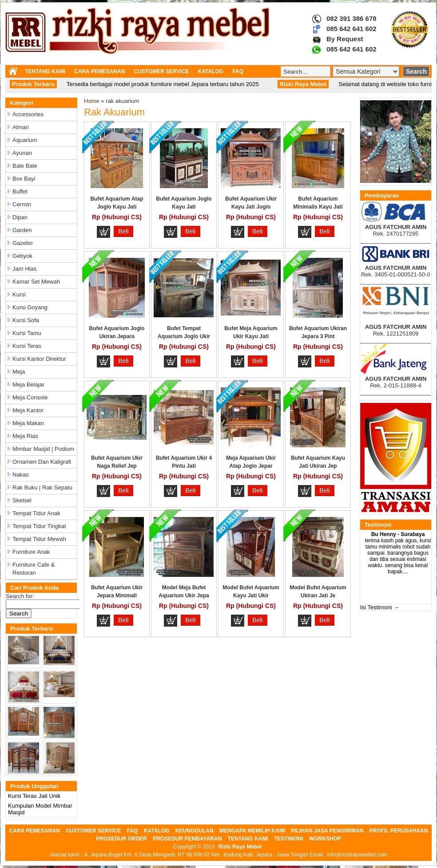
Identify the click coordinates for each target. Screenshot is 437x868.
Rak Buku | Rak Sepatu (42, 487)
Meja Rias (25, 436)
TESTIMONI (288, 839)
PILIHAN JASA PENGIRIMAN (327, 831)
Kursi (19, 294)
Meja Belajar (28, 385)
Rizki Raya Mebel (240, 847)
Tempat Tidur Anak (36, 513)
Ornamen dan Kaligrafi (42, 462)
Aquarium (25, 140)
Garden (22, 230)
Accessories (28, 114)
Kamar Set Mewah (36, 282)
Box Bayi (24, 179)
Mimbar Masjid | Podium (43, 449)
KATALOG (211, 71)
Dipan (20, 217)
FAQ (238, 71)
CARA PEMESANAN (99, 71)
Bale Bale (25, 166)
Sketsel (22, 500)
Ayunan (22, 153)
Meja (19, 372)
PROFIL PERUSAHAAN (399, 831)
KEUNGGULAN (195, 831)
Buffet (20, 191)
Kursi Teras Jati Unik (34, 796)
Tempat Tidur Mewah (39, 539)
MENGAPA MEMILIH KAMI (252, 831)
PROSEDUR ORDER (121, 839)
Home (92, 101)
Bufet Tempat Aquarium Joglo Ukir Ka (184, 336)
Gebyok (22, 256)
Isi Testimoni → (380, 607)
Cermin (22, 204)
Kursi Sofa (26, 320)
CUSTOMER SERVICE (161, 71)
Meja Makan (28, 423)
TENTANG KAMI (45, 71)
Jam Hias (24, 269)
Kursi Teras (27, 346)
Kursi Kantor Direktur (39, 359)
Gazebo (23, 243)
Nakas (21, 475)
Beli (123, 231)
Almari (21, 127)
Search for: (20, 596)
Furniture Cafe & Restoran (34, 569)
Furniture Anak (31, 552)
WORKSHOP (325, 839)
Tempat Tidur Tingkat (39, 526)
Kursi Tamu (27, 333)
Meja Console (30, 397)
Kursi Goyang (30, 307)
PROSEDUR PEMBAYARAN (187, 839)
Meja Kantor (28, 410)
